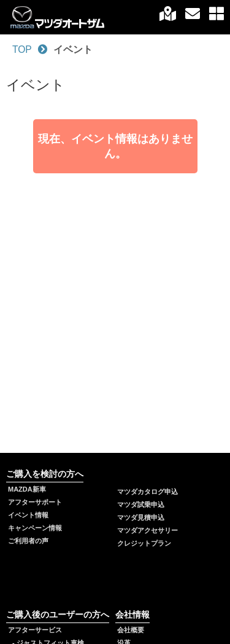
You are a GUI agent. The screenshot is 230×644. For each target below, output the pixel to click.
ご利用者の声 (28, 541)
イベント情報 (28, 515)
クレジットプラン (144, 543)
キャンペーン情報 (35, 528)
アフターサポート (35, 502)
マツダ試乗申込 (141, 505)
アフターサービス (35, 630)
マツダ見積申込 (141, 517)
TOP (22, 49)
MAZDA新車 (27, 489)
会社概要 (131, 630)
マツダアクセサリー (148, 530)
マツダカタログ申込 (148, 492)
